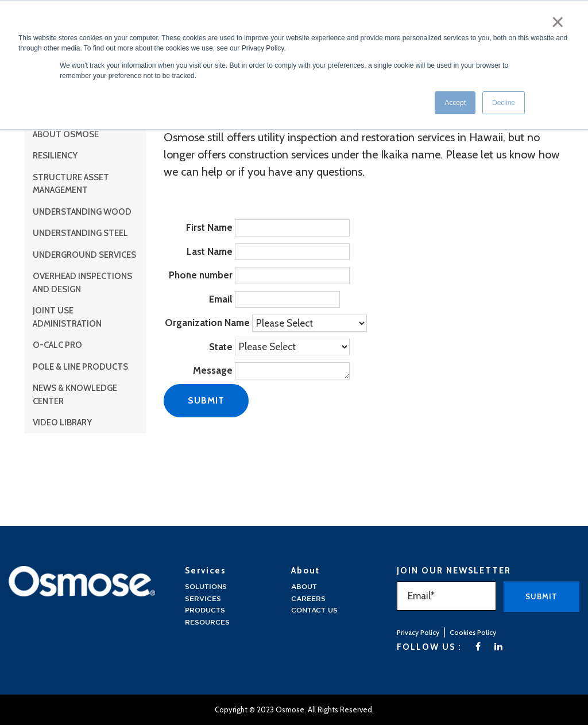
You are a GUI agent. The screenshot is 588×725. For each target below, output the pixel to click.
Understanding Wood (82, 212)
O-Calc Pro (57, 345)
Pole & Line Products (80, 367)
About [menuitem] (304, 587)
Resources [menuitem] (207, 623)
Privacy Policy (418, 632)
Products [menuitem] (205, 610)
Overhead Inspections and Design (82, 283)
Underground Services (84, 255)
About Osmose (66, 134)
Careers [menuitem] (308, 599)
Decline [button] (504, 103)
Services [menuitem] (203, 599)
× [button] (558, 22)
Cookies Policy (473, 632)
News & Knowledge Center (75, 395)
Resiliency (55, 156)
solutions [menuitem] (206, 587)
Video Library (62, 422)
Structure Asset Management (71, 184)
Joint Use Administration (67, 317)
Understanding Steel (80, 233)
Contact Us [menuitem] (314, 610)
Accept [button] (455, 103)
